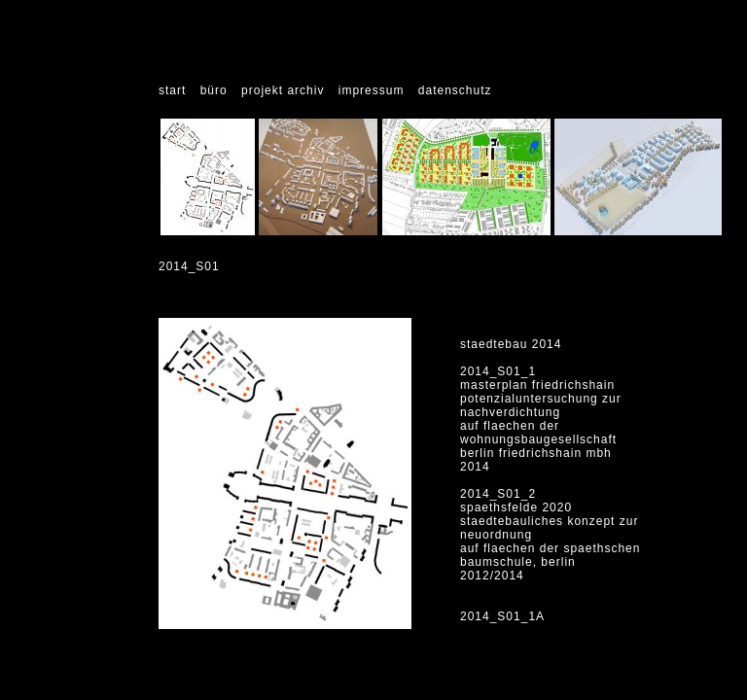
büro (214, 90)
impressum (372, 90)
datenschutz (455, 90)
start (172, 90)
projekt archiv (283, 90)
